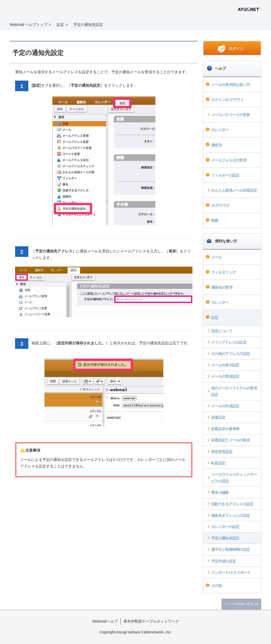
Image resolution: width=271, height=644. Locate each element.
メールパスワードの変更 (231, 115)
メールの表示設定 (225, 365)
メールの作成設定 (225, 406)
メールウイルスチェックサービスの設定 (234, 478)
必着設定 (218, 417)
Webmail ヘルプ (46, 10)
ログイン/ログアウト (227, 100)
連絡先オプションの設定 (231, 515)
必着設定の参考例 (225, 429)
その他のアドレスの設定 (231, 354)
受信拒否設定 (222, 452)
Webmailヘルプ (105, 621)
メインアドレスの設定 (229, 342)
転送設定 (218, 463)
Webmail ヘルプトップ (29, 25)
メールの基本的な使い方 (231, 85)
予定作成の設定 (223, 561)
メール (216, 257)
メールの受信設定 (225, 376)
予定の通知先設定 (225, 538)
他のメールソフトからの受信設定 (234, 391)
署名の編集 (220, 492)
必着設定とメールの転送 (231, 440)
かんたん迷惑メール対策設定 (234, 190)
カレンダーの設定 (225, 527)
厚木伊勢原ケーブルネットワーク (151, 621)
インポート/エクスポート (231, 572)
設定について (222, 331)
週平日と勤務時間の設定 (231, 549)
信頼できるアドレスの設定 (232, 504)
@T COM (249, 9)
